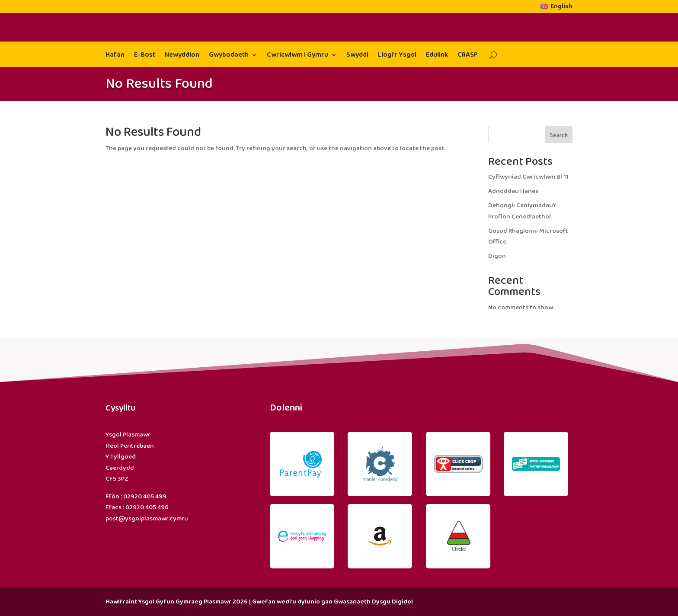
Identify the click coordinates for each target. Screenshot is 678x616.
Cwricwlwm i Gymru (297, 56)
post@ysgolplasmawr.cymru (147, 519)
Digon (497, 256)
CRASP (468, 56)
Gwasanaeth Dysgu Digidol (373, 602)
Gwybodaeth (229, 56)
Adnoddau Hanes (513, 191)
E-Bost (145, 56)
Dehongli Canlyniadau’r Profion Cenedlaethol (522, 211)
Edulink (437, 56)
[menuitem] (556, 8)
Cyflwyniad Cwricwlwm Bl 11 (528, 177)
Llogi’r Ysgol (397, 56)
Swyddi (357, 56)
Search (559, 135)
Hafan (115, 56)
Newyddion (182, 56)
